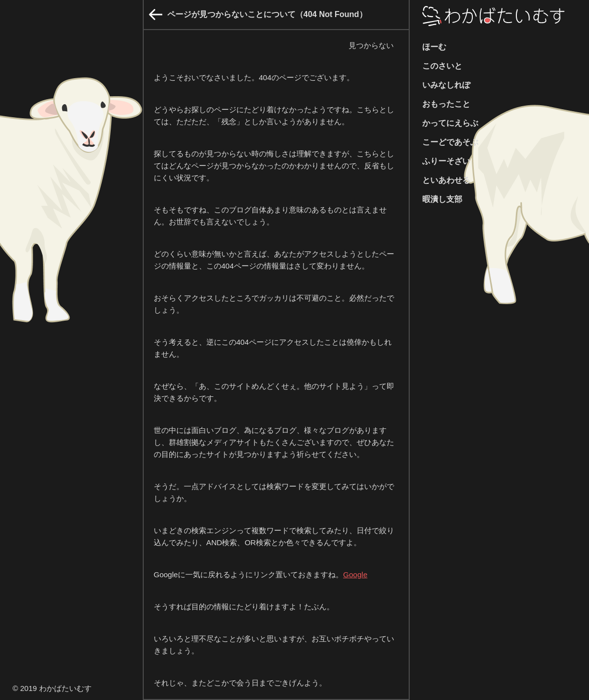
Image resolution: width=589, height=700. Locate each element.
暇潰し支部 (442, 199)
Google (355, 574)
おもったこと (446, 104)
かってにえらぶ (450, 123)
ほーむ (434, 47)
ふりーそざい (446, 161)
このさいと (442, 66)
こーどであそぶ (450, 142)
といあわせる (446, 180)
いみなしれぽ (446, 85)
